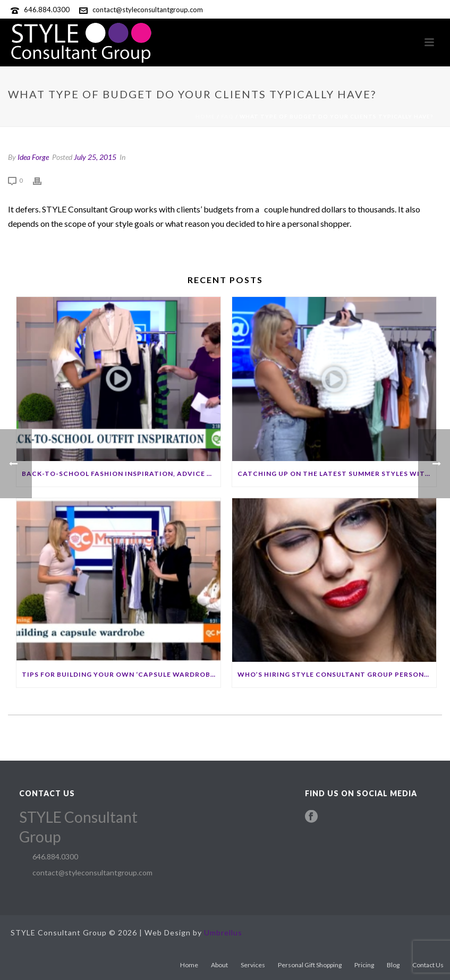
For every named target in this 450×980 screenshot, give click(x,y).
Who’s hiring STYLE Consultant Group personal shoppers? (337, 674)
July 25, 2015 (95, 157)
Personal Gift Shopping (310, 965)
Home (205, 116)
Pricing (364, 965)
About (219, 965)
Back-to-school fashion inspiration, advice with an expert (121, 474)
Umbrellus (223, 932)
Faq (227, 116)
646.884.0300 (47, 10)
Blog (393, 965)
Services (253, 965)
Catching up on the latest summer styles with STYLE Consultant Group (337, 474)
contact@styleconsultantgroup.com (148, 10)
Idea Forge (33, 157)
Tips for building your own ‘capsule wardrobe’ (119, 674)
